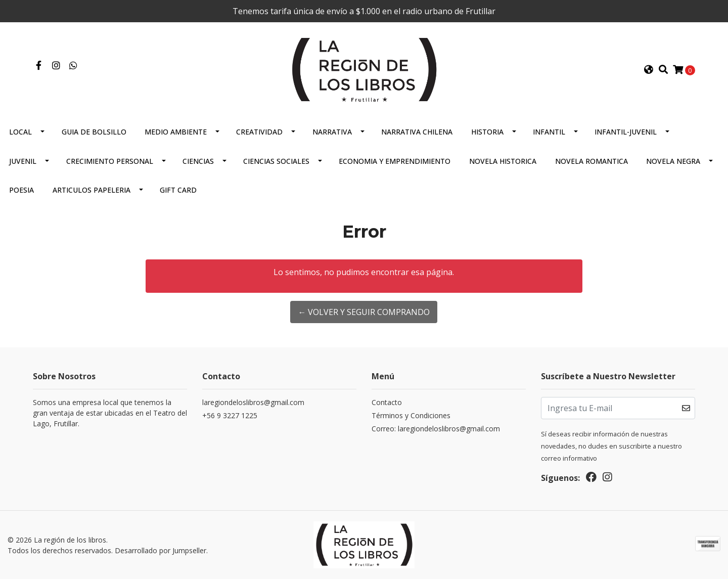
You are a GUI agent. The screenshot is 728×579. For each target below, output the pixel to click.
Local (20, 132)
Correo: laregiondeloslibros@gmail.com (436, 429)
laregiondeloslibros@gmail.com (253, 402)
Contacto (387, 402)
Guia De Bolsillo (94, 132)
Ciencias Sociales (276, 161)
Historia (487, 132)
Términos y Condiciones (411, 415)
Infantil (549, 132)
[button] (649, 70)
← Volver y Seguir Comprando (364, 312)
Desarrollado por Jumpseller (161, 550)
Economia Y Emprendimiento (395, 161)
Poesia (21, 190)
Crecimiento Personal (110, 161)
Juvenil (23, 161)
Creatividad (259, 132)
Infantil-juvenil (626, 132)
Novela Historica (503, 161)
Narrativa (332, 132)
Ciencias (198, 161)
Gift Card (178, 190)
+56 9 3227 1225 (230, 415)
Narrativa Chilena (417, 132)
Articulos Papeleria (92, 190)
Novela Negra (673, 161)
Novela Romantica (591, 161)
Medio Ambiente (176, 132)
